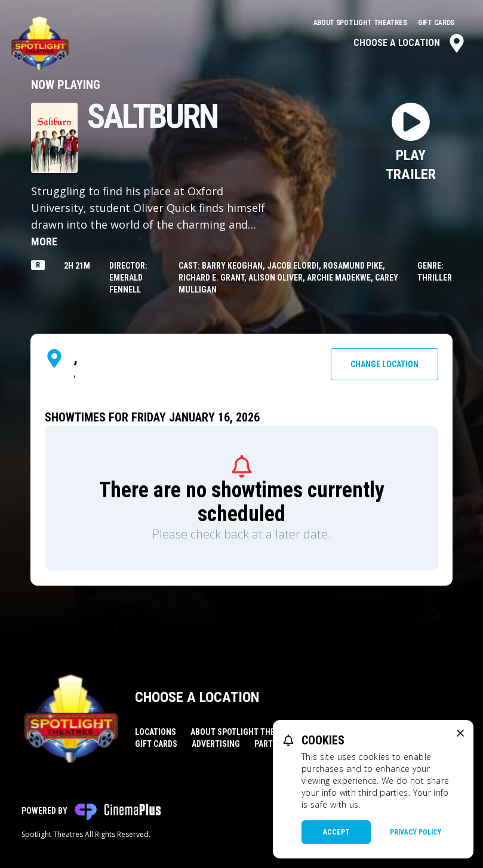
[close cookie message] (460, 733)
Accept (336, 832)
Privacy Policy (416, 832)
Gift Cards (436, 23)
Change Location (384, 364)
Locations (156, 732)
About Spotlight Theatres (361, 23)
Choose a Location (410, 43)
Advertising (216, 744)
